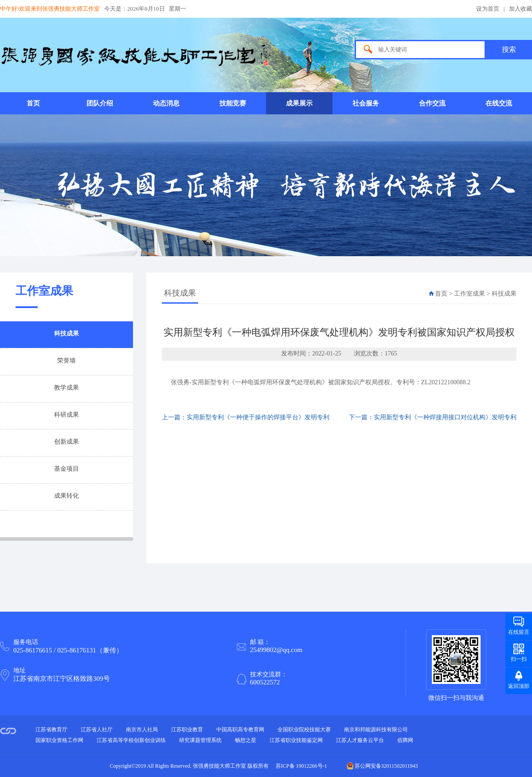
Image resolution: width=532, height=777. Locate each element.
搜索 (509, 49)
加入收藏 (520, 9)
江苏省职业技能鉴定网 (296, 740)
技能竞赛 (233, 103)
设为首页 (488, 9)
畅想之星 (246, 740)
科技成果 (66, 334)
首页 (33, 103)
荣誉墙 (66, 361)
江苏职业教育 (187, 730)
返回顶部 (519, 686)
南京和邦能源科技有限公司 (376, 730)
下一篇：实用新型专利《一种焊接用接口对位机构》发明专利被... (433, 422)
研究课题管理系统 (200, 740)
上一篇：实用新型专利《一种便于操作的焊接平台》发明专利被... (246, 422)
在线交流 (499, 103)
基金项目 (66, 469)
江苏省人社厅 (97, 730)
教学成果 (66, 388)
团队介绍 (100, 103)
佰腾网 (405, 740)
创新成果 (66, 442)
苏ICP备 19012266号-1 (301, 766)
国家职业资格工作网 (59, 740)
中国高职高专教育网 (240, 730)
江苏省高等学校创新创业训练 (131, 740)
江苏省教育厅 (51, 730)
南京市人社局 (142, 730)
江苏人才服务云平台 (360, 740)
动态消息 (166, 103)
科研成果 (66, 415)
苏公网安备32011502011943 (382, 766)
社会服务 (366, 103)
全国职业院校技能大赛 (304, 730)
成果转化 (66, 496)
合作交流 (432, 103)
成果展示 (299, 103)
